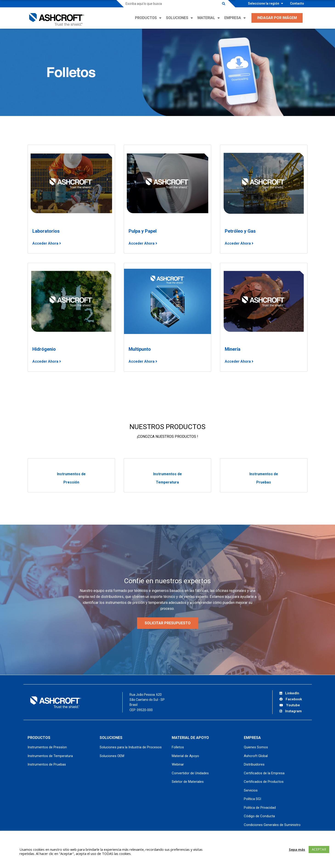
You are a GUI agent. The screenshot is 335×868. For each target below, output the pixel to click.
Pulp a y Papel (143, 231)
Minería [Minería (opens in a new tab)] (233, 349)
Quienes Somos (256, 747)
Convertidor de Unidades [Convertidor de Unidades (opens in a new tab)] (190, 773)
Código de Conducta (259, 816)
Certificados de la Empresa (264, 773)
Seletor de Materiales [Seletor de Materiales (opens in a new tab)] (188, 782)
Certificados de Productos (264, 782)
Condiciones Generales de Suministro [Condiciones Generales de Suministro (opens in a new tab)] (272, 825)
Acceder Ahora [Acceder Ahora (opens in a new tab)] (238, 243)
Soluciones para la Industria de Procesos (131, 747)
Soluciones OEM (112, 756)
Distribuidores (254, 764)
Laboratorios (46, 231)
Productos (146, 18)
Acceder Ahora (46, 243)
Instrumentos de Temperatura (50, 756)
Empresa (233, 18)
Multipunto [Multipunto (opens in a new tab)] (140, 349)
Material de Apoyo (185, 756)
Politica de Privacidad (260, 808)
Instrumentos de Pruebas (47, 764)
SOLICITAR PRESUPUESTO (168, 623)
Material (206, 18)
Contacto (297, 3)
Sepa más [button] (297, 849)
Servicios (251, 790)
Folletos (178, 747)
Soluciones (177, 18)
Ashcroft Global (256, 756)
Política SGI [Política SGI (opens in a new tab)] (252, 799)
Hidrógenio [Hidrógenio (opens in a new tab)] (44, 349)
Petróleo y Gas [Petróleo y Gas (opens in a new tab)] (240, 231)
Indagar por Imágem (277, 18)
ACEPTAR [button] (319, 849)
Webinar (178, 764)
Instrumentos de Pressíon (47, 747)
